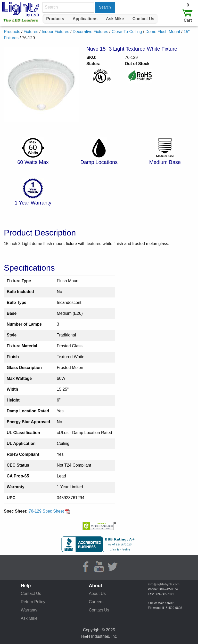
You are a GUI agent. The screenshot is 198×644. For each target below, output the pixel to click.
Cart (188, 20)
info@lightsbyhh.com (164, 584)
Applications (85, 19)
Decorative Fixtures (90, 32)
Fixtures (31, 32)
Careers (96, 602)
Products (55, 19)
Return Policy (33, 602)
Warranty (29, 610)
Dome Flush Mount (163, 32)
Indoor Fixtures (56, 32)
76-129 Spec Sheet (49, 511)
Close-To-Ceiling (127, 32)
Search (105, 7)
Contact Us (143, 19)
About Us (97, 594)
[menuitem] (55, 19)
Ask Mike (115, 19)
